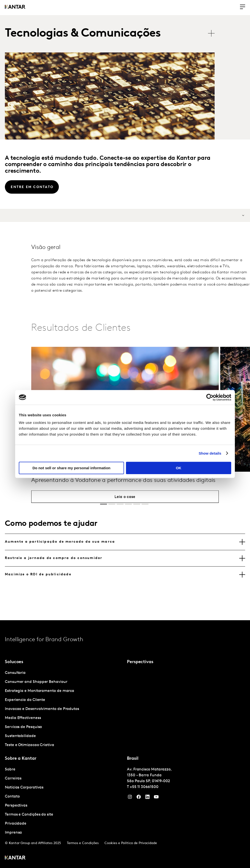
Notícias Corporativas (24, 788)
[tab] (125, 542)
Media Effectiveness (23, 718)
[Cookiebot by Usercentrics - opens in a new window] (210, 397)
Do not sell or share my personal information (71, 468)
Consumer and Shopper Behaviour (36, 682)
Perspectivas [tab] (140, 662)
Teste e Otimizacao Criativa (30, 745)
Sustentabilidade (20, 736)
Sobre (10, 769)
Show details (210, 453)
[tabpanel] (64, 709)
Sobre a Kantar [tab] (21, 759)
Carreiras (13, 778)
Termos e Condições (83, 843)
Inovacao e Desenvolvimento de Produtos (42, 709)
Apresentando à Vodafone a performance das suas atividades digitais (123, 491)
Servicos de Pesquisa (23, 727)
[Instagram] (130, 798)
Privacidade (16, 824)
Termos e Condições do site (29, 815)
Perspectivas (16, 806)
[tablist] (112, 34)
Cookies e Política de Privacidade (131, 843)
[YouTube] (147, 798)
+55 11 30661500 (144, 787)
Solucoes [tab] (14, 662)
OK (179, 468)
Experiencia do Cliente (25, 700)
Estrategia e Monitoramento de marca (40, 691)
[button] (104, 504)
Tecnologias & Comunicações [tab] (83, 34)
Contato (12, 797)
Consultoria (15, 673)
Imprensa (13, 833)
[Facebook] (139, 798)
